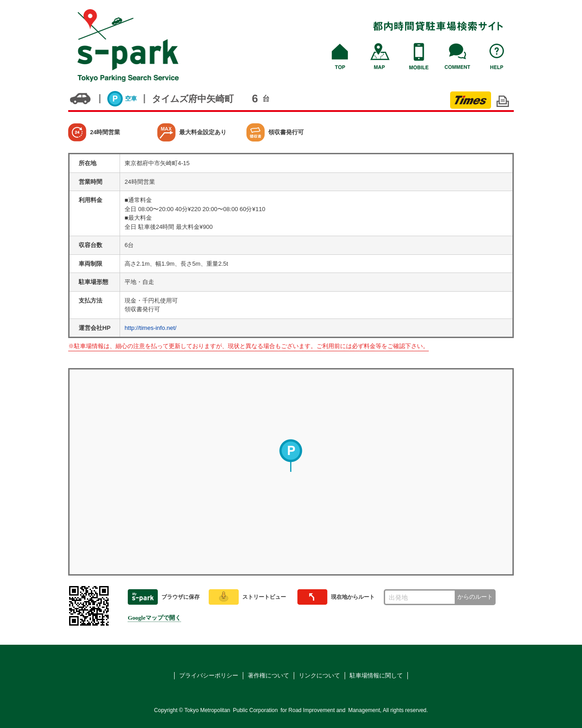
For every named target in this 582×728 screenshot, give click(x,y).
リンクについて (319, 675)
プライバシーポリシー (209, 675)
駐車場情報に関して (376, 675)
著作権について (268, 675)
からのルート (475, 597)
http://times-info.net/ (151, 328)
